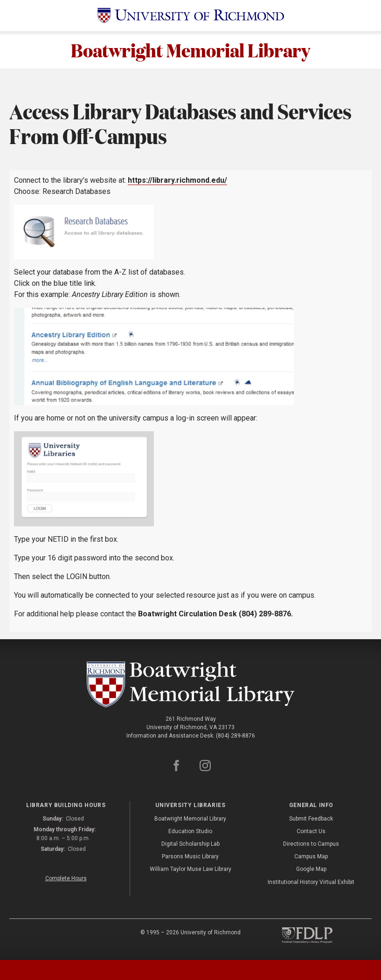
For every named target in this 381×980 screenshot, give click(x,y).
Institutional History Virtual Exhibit (311, 883)
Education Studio (190, 832)
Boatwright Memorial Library (190, 50)
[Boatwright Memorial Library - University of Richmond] (191, 685)
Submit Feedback (311, 819)
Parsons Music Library (190, 857)
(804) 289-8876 (236, 736)
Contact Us (311, 832)
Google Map (311, 870)
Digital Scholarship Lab (190, 844)
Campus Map (311, 857)
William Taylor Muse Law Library (190, 870)
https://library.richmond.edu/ (177, 180)
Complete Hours (66, 879)
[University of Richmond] (191, 16)
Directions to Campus (311, 844)
